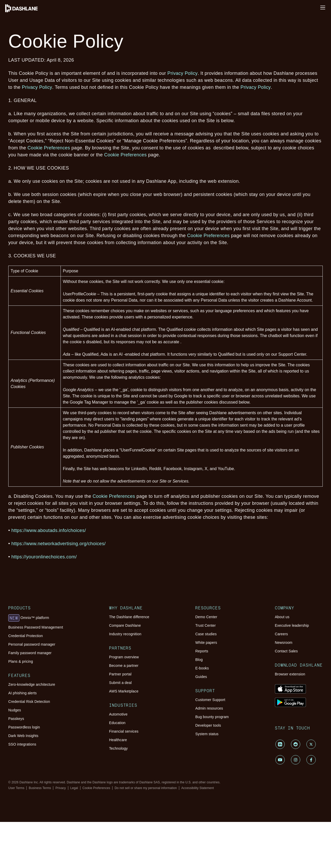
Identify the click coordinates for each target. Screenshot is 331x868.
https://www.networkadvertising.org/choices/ (59, 544)
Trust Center (205, 625)
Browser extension (290, 674)
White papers (206, 643)
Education (117, 723)
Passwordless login (24, 727)
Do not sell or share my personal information (146, 788)
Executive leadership (292, 625)
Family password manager (30, 653)
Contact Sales (286, 651)
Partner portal (120, 674)
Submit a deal (120, 683)
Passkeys (16, 719)
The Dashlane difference (129, 617)
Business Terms (40, 788)
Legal (74, 788)
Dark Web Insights (23, 736)
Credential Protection (26, 636)
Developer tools (208, 725)
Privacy (61, 788)
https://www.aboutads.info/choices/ (49, 530)
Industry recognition (125, 634)
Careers (281, 634)
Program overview (124, 657)
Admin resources (209, 708)
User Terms (16, 788)
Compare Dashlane (125, 625)
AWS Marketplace (124, 691)
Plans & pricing (21, 661)
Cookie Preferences (49, 148)
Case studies (206, 634)
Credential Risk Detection (29, 702)
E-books (202, 668)
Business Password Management (36, 627)
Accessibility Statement (198, 788)
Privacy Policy (182, 73)
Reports (202, 651)
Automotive (118, 714)
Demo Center (206, 617)
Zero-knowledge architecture (32, 684)
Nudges (15, 710)
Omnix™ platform (29, 618)
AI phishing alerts (22, 693)
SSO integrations (22, 744)
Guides (201, 677)
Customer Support (210, 700)
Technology (118, 748)
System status (207, 734)
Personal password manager (32, 644)
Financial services (124, 731)
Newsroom (284, 643)
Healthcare (118, 740)
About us (282, 617)
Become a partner (124, 666)
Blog (199, 660)
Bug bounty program (212, 717)
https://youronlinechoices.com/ (44, 557)
